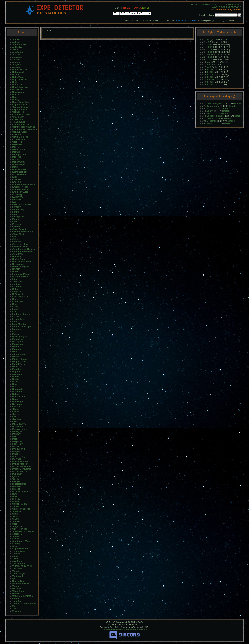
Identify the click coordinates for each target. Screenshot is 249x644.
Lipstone (17, 329)
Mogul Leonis (19, 362)
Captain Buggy (20, 107)
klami (15, 309)
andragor (17, 57)
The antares (19, 564)
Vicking (16, 586)
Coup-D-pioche (20, 137)
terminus (17, 561)
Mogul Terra (19, 364)
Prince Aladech (20, 464)
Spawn (16, 536)
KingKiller (18, 302)
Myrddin (17, 369)
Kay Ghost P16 (20, 297)
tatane (16, 556)
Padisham (18, 426)
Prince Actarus (20, 461)
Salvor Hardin (20, 504)
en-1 (209, 62)
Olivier (16, 411)
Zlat (14, 606)
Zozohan (17, 611)
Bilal (15, 82)
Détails (238, 103)
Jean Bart (17, 282)
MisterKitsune (20, 359)
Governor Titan (20, 247)
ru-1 (209, 67)
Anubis (16, 62)
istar (15, 279)
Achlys (16, 42)
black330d (18, 89)
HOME (194, 5)
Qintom (16, 476)
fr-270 (209, 59)
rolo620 (16, 499)
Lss (14, 332)
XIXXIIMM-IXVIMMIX (23, 596)
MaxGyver (18, 342)
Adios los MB (19, 45)
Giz (14, 237)
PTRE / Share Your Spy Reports (224, 10)
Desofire (17, 157)
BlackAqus (18, 92)
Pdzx (15, 439)
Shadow (17, 511)
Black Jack (18, 84)
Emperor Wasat (20, 189)
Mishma (16, 357)
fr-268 (210, 72)
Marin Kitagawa (20, 337)
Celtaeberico (19, 112)
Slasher (16, 519)
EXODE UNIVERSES (230, 5)
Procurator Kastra (22, 469)
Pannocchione (20, 429)
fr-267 (209, 47)
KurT (15, 312)
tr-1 (208, 42)
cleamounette (19, 122)
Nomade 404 (19, 396)
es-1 (208, 40)
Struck (16, 546)
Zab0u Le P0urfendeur (24, 604)
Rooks (16, 501)
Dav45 (16, 147)
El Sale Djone (19, 174)
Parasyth (17, 431)
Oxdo (15, 421)
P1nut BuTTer (19, 424)
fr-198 (210, 69)
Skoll (15, 516)
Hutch (15, 272)
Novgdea (17, 404)
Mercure (17, 347)
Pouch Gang (19, 456)
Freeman (17, 224)
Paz (14, 436)
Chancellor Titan (21, 114)
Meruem (17, 349)
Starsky (16, 544)
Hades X (17, 257)
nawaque (17, 374)
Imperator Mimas (21, 274)
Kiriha (15, 307)
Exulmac (17, 199)
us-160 (211, 74)
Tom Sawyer (19, 574)
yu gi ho (17, 601)
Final (15, 214)
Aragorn (17, 64)
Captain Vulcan (20, 109)
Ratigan (16, 481)
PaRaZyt (17, 434)
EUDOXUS (18, 197)
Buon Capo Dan (21, 102)
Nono (15, 399)
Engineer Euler (20, 192)
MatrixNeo (18, 339)
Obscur (16, 406)
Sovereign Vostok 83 (23, 531)
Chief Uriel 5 (19, 119)
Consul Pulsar (20, 132)
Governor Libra (20, 244)
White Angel (19, 591)
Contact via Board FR (136, 630)
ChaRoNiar (18, 117)
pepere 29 (17, 444)
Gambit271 (18, 227)
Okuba (16, 409)
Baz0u (16, 74)
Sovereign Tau (20, 529)
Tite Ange (17, 569)
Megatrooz (18, 344)
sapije (15, 506)
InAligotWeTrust (21, 277)
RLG (15, 494)
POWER (16, 459)
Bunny (16, 99)
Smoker (16, 521)
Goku (15, 239)
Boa (14, 97)
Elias (15, 177)
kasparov (17, 292)
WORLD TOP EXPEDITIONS (226, 7)
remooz (16, 489)
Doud (15, 167)
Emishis (17, 182)
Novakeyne (18, 401)
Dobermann (18, 162)
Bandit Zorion (20, 69)
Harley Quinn (19, 259)
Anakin (16, 54)
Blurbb (16, 94)
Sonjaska (17, 526)
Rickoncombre (20, 491)
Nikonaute (18, 389)
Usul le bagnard (215, 103)
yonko (16, 599)
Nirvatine (17, 391)
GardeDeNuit (19, 229)
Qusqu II (17, 479)
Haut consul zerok (22, 262)
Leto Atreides (19, 324)
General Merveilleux (23, 232)
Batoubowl (18, 72)
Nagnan (16, 372)
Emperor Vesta (20, 187)
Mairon (16, 334)
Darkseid (17, 144)
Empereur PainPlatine (24, 184)
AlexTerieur (18, 52)
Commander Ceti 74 (23, 124)
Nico (15, 386)
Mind (15, 352)
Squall (16, 539)
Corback (17, 134)
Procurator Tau (20, 471)
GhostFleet (18, 234)
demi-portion (19, 154)
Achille (16, 40)
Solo (15, 524)
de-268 (211, 79)
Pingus (16, 454)
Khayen (16, 299)
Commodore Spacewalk (25, 129)
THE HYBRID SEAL (22, 566)
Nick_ (15, 384)
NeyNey (16, 379)
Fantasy (16, 207)
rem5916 (17, 486)
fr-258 (210, 82)
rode (15, 496)
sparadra (17, 534)
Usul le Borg (19, 581)
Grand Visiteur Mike (23, 252)
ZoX (14, 609)
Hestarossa (18, 264)
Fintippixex (18, 217)
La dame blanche (21, 314)
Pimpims (17, 451)
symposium (18, 551)
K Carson (17, 287)
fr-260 (209, 45)
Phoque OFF (19, 449)
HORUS (16, 269)
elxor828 (17, 179)
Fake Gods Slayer (22, 204)
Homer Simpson (21, 267)
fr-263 (209, 52)
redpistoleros (19, 484)
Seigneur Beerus (21, 509)
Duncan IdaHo (20, 169)
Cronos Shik (19, 139)
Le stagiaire (18, 319)
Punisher (17, 474)
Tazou (15, 559)
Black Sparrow (20, 87)
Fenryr (16, 212)
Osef (15, 416)
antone (16, 59)
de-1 (209, 64)
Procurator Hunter (22, 466)
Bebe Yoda (18, 77)
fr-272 (210, 84)
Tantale (16, 554)
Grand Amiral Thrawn (24, 249)
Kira (14, 304)
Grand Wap (18, 254)
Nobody (16, 394)
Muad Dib (17, 367)
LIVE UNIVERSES (209, 5)
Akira (15, 50)
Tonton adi (18, 576)
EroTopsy (17, 194)
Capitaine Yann (20, 104)
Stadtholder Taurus (22, 541)
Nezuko (16, 381)
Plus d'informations (112, 630)
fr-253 (209, 57)
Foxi (15, 222)
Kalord (16, 289)
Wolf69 (16, 594)
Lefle (15, 322)
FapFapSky (18, 209)
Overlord (17, 419)
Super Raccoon (20, 549)
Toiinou (16, 571)
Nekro (15, 376)
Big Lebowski (19, 79)
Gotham (16, 242)
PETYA (16, 446)
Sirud (15, 514)
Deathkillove (19, 149)
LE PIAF (17, 317)
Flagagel (17, 219)
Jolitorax (17, 284)
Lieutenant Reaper (22, 327)
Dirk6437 (17, 159)
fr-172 (209, 50)
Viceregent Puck (21, 584)
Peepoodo (18, 441)
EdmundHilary (20, 172)
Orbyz (15, 414)
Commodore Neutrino (24, 127)
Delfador (17, 152)
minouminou (19, 354)
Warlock (17, 589)
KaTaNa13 (18, 294)
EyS (14, 202)
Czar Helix (18, 142)
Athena (16, 67)
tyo (14, 579)
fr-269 (210, 77)
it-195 (209, 54)
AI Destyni (18, 47)
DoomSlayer (19, 164)
